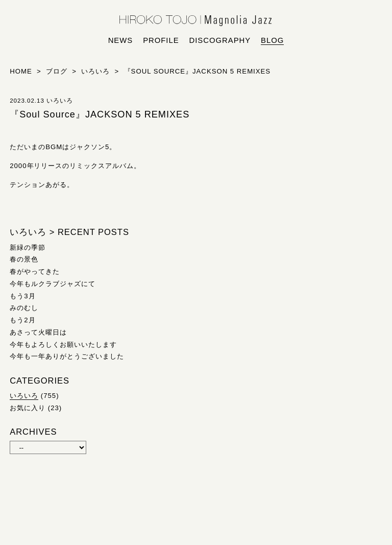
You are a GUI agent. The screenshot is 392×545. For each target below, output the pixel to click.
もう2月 (22, 320)
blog (272, 40)
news (121, 40)
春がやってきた (35, 271)
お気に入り (28, 408)
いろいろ (24, 396)
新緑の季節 (28, 247)
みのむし (24, 308)
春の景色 (24, 259)
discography (220, 40)
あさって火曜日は (38, 332)
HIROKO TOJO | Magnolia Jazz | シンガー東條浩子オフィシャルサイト (196, 21)
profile (161, 40)
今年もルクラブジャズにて (53, 284)
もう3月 (22, 296)
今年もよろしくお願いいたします (63, 345)
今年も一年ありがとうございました (67, 356)
